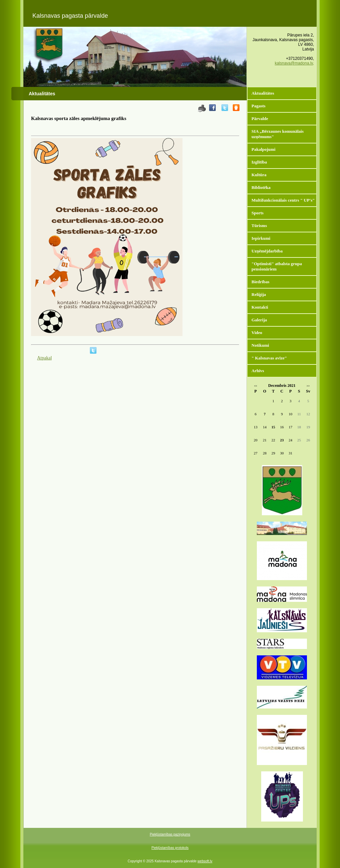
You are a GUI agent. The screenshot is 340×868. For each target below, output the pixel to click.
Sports (258, 213)
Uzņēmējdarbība (267, 251)
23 (282, 440)
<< (256, 386)
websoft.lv (205, 861)
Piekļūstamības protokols (170, 848)
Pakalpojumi (264, 149)
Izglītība (259, 162)
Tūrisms (259, 226)
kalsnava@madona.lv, (294, 63)
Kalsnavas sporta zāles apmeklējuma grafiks (79, 118)
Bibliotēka (261, 187)
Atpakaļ (44, 358)
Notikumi (260, 345)
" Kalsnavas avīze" (269, 358)
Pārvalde (260, 119)
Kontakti (260, 307)
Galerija (259, 320)
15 (273, 427)
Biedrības (260, 282)
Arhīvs (258, 371)
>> (308, 386)
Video (257, 333)
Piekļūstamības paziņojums (170, 834)
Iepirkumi (261, 238)
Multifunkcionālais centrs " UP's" (283, 200)
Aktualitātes (263, 93)
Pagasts (259, 106)
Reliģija (259, 294)
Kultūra (259, 175)
